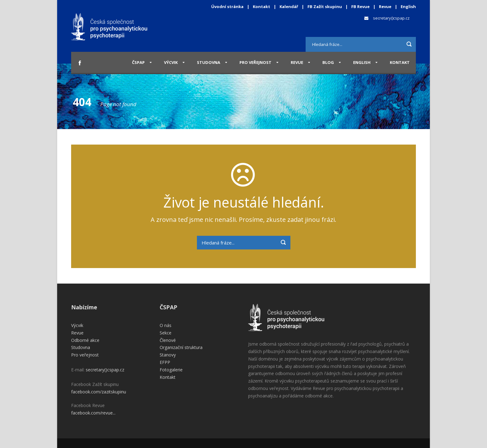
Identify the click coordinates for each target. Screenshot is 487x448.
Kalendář (289, 7)
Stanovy (168, 355)
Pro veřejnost (255, 62)
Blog (328, 62)
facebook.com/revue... (93, 413)
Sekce (166, 333)
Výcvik (171, 62)
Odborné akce (85, 340)
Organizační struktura (181, 347)
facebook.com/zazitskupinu (99, 392)
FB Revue (360, 7)
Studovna (209, 62)
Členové (168, 340)
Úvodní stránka (227, 7)
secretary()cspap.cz (391, 18)
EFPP (165, 362)
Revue (385, 7)
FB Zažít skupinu (325, 7)
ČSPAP (138, 62)
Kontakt (262, 7)
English (408, 7)
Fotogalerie (171, 370)
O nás (166, 325)
